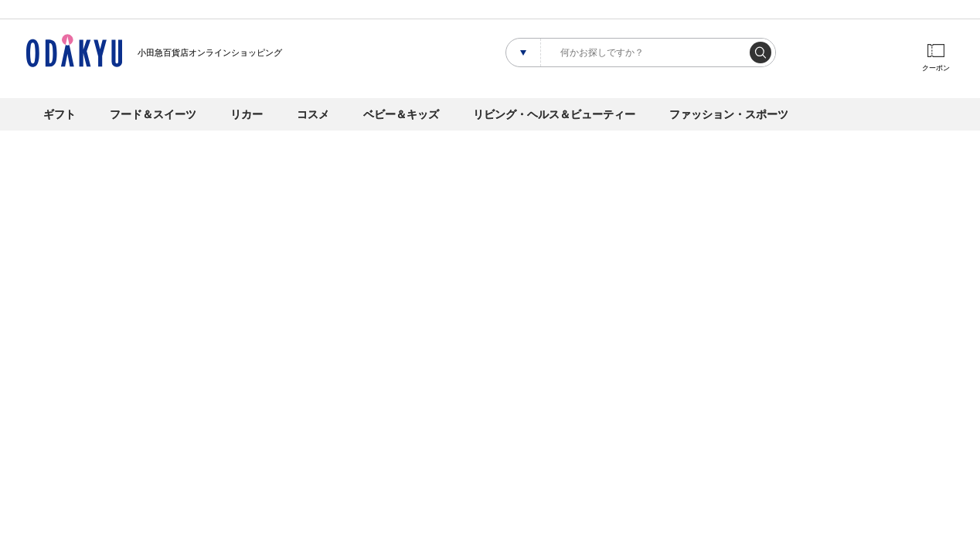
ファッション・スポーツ (729, 114)
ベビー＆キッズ (401, 114)
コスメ (313, 114)
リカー (247, 114)
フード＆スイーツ (153, 114)
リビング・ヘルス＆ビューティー (554, 114)
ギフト (60, 114)
